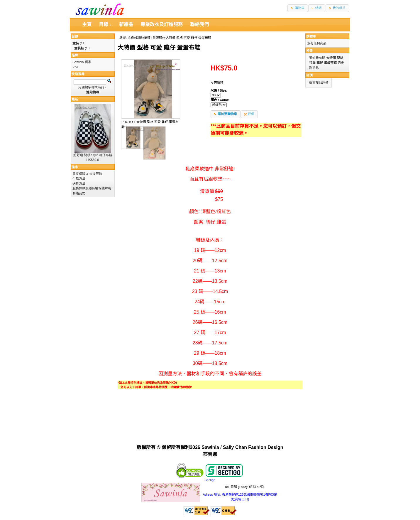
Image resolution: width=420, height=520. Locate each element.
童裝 (147, 38)
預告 (309, 51)
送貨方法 (79, 184)
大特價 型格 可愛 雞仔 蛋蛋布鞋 (188, 38)
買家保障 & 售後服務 (87, 174)
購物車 (311, 36)
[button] (298, 8)
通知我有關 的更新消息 (327, 63)
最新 (75, 99)
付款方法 (79, 179)
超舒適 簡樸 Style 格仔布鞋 (93, 155)
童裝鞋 (157, 38)
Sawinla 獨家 (82, 62)
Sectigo (210, 480)
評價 (309, 75)
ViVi (75, 67)
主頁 (131, 38)
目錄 (139, 38)
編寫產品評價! (319, 83)
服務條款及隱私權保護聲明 (92, 188)
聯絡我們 (79, 193)
